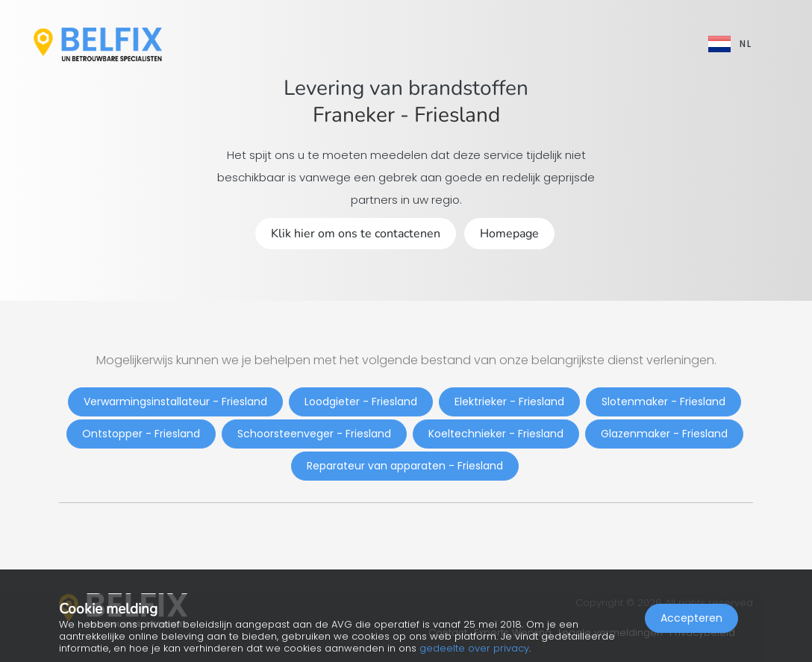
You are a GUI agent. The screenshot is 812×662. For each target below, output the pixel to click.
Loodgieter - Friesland (361, 402)
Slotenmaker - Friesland (663, 402)
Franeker (354, 115)
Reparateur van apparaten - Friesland (405, 466)
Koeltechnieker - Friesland (496, 434)
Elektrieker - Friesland (509, 402)
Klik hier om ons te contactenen (356, 234)
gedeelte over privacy (474, 648)
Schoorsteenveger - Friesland (314, 434)
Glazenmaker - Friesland (664, 434)
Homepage (509, 234)
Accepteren (691, 622)
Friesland (457, 115)
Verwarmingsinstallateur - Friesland (175, 402)
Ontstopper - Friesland (141, 434)
